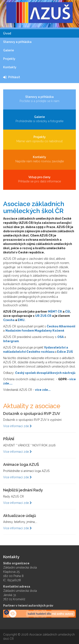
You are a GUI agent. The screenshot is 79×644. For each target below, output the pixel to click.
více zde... (43, 390)
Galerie (9, 50)
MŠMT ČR (55, 312)
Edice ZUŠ (65, 352)
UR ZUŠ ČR (43, 316)
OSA (60, 337)
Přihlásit (12, 77)
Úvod (7, 33)
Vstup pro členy (39, 179)
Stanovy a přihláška (17, 42)
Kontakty (10, 67)
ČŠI (68, 312)
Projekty (9, 59)
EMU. (21, 320)
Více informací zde (17, 426)
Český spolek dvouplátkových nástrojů (45, 373)
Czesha (9, 320)
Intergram (11, 341)
